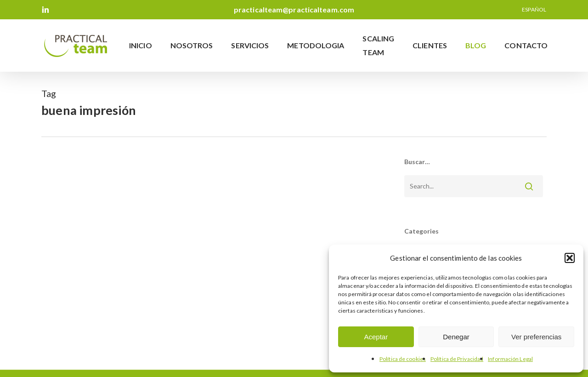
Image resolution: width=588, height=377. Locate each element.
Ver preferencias (536, 337)
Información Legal (510, 359)
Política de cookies (403, 359)
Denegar (456, 337)
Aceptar (376, 337)
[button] (570, 258)
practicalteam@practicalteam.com (294, 9)
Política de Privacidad (457, 359)
